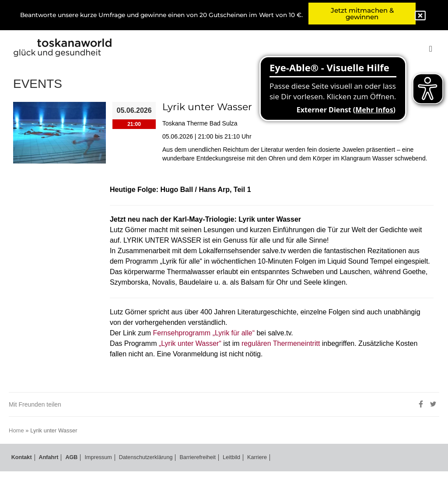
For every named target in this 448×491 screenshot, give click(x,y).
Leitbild (231, 477)
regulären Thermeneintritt (301, 363)
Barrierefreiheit (196, 477)
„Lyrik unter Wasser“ (198, 363)
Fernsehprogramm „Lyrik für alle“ (215, 352)
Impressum (93, 477)
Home (18, 450)
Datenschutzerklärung (142, 477)
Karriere (255, 477)
